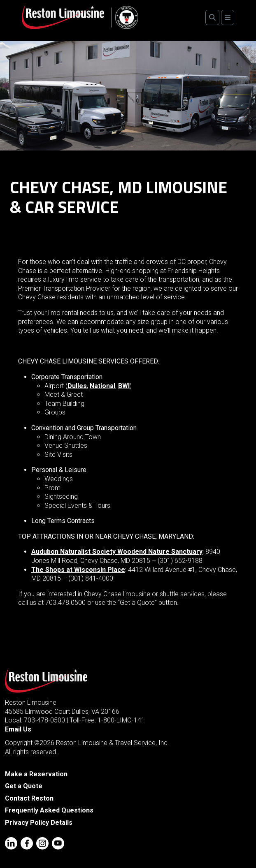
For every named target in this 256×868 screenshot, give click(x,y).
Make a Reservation (36, 774)
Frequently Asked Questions (49, 810)
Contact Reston (29, 798)
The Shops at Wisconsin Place (78, 570)
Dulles (77, 386)
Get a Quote (24, 786)
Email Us (18, 729)
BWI (124, 386)
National (102, 386)
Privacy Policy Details (39, 823)
